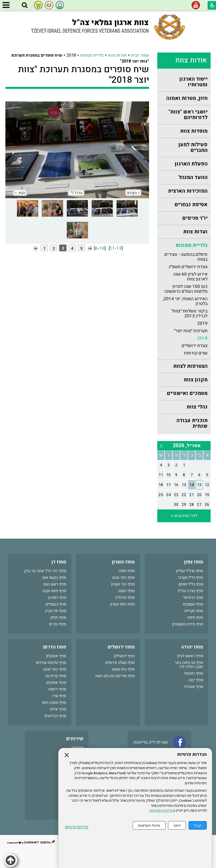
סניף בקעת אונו (54, 578)
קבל (198, 825)
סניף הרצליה (125, 598)
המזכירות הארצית (188, 191)
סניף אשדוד (193, 687)
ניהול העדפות (149, 825)
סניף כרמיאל (193, 598)
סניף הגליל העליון (190, 571)
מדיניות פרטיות (77, 827)
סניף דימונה (57, 689)
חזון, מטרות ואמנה (187, 98)
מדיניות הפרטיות (161, 811)
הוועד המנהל (193, 177)
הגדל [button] (77, 193)
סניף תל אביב (56, 611)
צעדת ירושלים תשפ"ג (188, 267)
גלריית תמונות (192, 245)
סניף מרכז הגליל (190, 591)
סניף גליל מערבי (191, 578)
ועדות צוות (195, 232)
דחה (177, 825)
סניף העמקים (193, 604)
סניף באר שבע (55, 669)
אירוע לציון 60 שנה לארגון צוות (190, 277)
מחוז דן (59, 562)
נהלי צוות (197, 407)
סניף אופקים (56, 683)
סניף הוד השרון (123, 584)
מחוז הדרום (55, 647)
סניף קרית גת (56, 676)
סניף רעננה (126, 591)
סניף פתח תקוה (54, 591)
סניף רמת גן (57, 598)
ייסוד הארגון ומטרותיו (193, 82)
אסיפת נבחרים (191, 205)
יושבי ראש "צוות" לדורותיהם (188, 115)
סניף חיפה (195, 618)
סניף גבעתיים (56, 604)
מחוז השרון (123, 562)
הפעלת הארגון (191, 164)
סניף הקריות (194, 611)
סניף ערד (59, 696)
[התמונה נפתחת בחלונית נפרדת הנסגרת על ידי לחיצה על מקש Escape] (77, 148)
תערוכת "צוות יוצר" (191, 331)
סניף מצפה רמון (54, 703)
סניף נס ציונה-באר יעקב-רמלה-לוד (189, 665)
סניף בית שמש (123, 669)
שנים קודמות (196, 353)
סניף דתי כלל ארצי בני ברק (45, 571)
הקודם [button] (133, 193)
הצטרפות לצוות (190, 366)
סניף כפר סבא (123, 578)
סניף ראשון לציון (190, 656)
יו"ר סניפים (195, 218)
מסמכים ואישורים (187, 393)
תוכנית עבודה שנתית (192, 423)
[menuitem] (184, 82)
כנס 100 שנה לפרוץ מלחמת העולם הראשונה (186, 289)
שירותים (75, 739)
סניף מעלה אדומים (120, 663)
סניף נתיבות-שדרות (51, 663)
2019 (202, 323)
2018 (202, 338)
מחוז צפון (194, 562)
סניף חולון (58, 618)
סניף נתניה (127, 571)
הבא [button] (20, 193)
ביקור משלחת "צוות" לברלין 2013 (189, 313)
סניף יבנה (196, 680)
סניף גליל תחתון (191, 584)
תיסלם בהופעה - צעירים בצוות (186, 257)
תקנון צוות (196, 380)
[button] (25, 5)
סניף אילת (58, 709)
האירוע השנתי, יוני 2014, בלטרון (185, 301)
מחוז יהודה (192, 647)
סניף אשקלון (56, 656)
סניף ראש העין (55, 584)
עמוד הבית (140, 55)
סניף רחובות (194, 673)
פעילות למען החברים (193, 147)
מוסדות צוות (194, 131)
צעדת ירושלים (195, 346)
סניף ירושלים (124, 656)
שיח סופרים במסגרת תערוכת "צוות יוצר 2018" (84, 75)
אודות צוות (191, 60)
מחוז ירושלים (121, 647)
